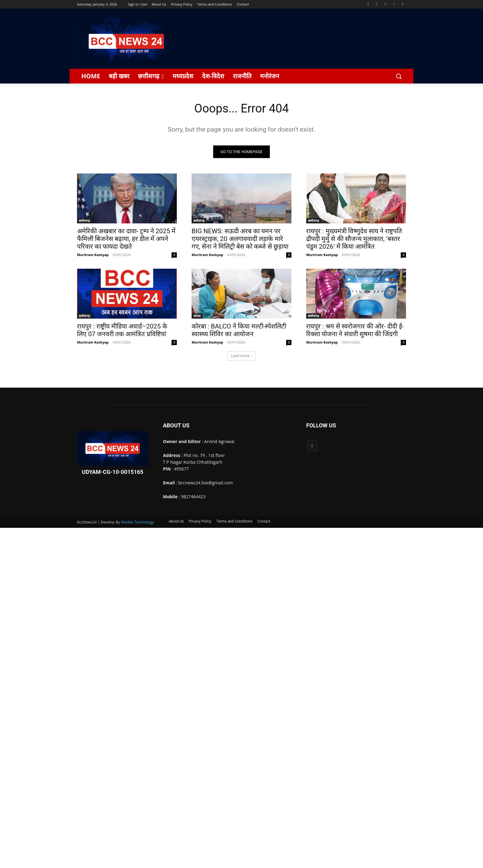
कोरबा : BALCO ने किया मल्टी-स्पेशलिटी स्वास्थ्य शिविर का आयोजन (239, 331)
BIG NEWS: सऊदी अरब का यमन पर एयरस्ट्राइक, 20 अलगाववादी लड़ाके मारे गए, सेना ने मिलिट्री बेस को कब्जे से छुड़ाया (240, 240)
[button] (399, 76)
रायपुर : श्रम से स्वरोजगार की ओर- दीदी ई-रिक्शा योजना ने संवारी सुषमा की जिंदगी (355, 331)
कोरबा (197, 317)
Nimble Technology (137, 523)
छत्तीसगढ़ (84, 222)
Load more (241, 357)
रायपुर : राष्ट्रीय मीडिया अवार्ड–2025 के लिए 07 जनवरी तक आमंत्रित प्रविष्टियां (122, 331)
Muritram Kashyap (93, 256)
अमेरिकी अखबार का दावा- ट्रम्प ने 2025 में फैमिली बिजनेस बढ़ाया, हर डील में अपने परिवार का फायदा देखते (126, 240)
